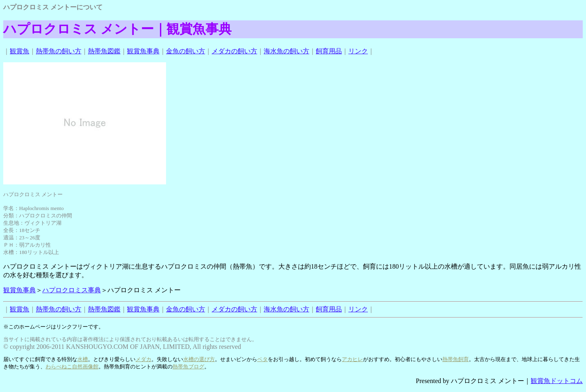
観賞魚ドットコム (557, 381)
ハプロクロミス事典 (72, 290)
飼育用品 (329, 51)
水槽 (83, 359)
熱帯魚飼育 (456, 359)
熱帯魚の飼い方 (59, 51)
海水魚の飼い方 (286, 51)
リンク (358, 51)
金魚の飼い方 (186, 51)
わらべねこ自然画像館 (72, 367)
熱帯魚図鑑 (104, 51)
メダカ (143, 359)
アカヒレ (352, 359)
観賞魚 (20, 51)
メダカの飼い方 (234, 51)
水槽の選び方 (199, 359)
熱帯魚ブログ (188, 367)
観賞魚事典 (143, 51)
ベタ (262, 359)
